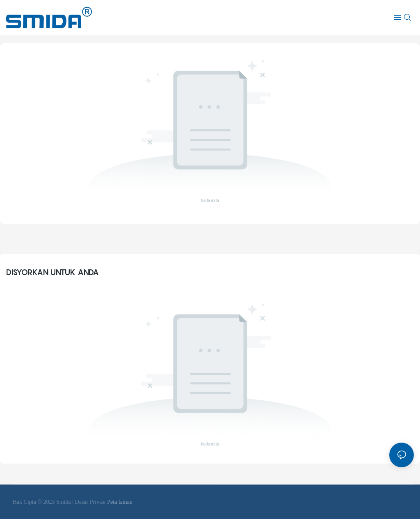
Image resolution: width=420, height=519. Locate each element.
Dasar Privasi (91, 502)
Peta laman (120, 502)
